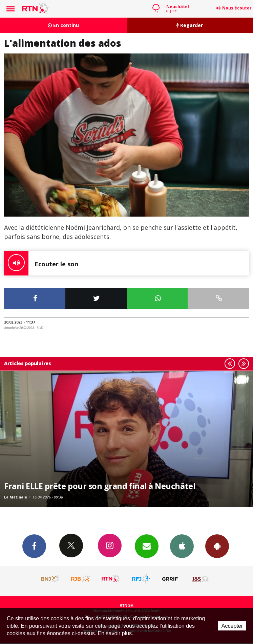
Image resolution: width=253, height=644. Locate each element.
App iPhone (182, 546)
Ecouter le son (41, 263)
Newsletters (147, 546)
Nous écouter (237, 8)
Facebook (34, 546)
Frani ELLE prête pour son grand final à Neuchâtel (100, 486)
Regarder (190, 25)
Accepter (232, 626)
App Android (217, 546)
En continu (63, 25)
